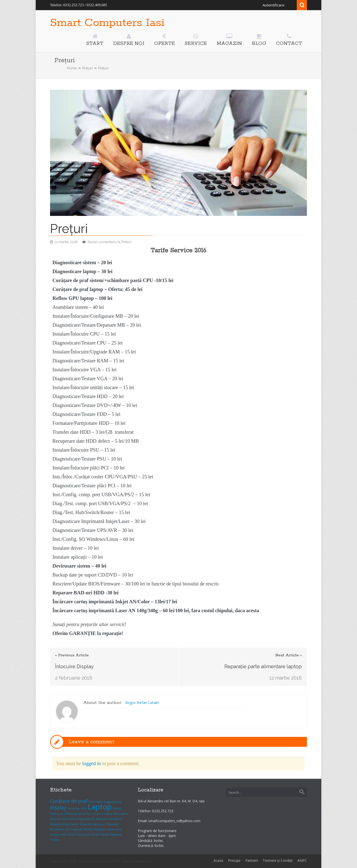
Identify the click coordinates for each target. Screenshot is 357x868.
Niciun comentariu (110, 242)
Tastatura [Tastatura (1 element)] (116, 835)
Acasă (218, 860)
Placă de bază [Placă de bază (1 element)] (75, 814)
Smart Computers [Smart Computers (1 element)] (79, 835)
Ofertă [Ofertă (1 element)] (117, 809)
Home (72, 68)
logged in (92, 763)
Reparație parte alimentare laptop (263, 666)
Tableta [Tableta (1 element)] (104, 835)
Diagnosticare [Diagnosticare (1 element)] (113, 802)
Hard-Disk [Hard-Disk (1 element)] (74, 809)
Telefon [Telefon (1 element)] (55, 840)
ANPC (302, 860)
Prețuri (88, 68)
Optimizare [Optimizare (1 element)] (58, 814)
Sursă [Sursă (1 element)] (95, 835)
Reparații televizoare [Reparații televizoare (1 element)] (108, 829)
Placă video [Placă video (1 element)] (121, 814)
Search (302, 5)
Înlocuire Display (74, 666)
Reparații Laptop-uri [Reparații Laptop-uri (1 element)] (93, 824)
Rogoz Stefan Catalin (142, 703)
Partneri (252, 860)
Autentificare (273, 5)
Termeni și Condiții (278, 860)
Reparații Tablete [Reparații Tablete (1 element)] (82, 829)
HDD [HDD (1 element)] (84, 809)
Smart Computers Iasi (107, 23)
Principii (234, 860)
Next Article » (288, 655)
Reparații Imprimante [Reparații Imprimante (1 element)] (64, 824)
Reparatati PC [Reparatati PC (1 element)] (86, 819)
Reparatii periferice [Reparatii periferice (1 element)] (109, 819)
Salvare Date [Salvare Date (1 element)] (58, 835)
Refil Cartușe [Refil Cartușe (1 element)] (58, 819)
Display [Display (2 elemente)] (58, 808)
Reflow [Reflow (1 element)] (72, 819)
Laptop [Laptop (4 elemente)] (100, 807)
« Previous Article (72, 655)
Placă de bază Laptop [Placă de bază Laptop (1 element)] (99, 814)
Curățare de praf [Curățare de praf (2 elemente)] (69, 801)
